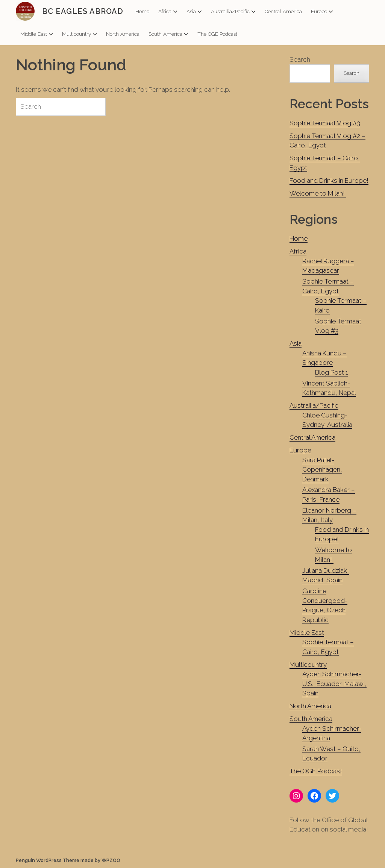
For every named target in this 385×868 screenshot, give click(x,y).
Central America (283, 11)
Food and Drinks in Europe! (329, 181)
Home (142, 11)
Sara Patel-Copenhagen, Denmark (322, 470)
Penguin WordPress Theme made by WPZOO (68, 860)
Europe (322, 11)
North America (123, 34)
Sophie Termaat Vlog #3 (325, 123)
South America (168, 34)
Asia (194, 11)
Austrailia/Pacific (233, 11)
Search (300, 59)
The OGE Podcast (217, 34)
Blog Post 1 (331, 372)
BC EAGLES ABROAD (83, 11)
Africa (168, 11)
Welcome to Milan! (318, 193)
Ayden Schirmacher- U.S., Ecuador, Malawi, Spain (334, 684)
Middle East (37, 34)
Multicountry (80, 34)
